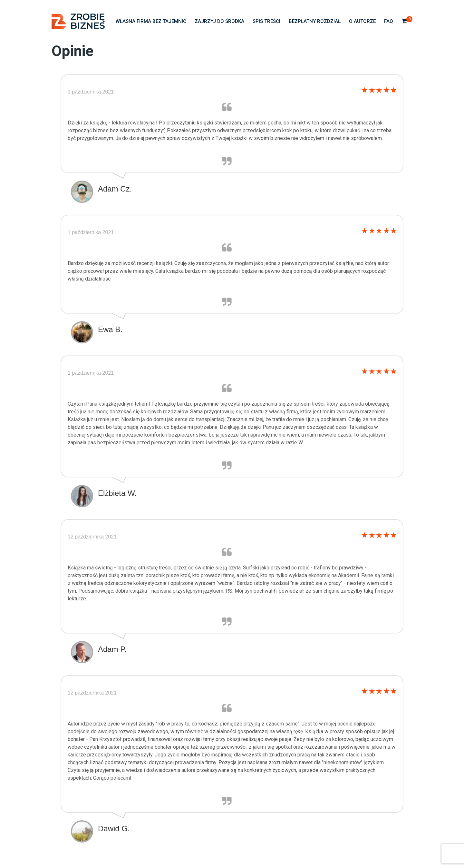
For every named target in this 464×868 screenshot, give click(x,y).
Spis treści (266, 21)
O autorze (362, 21)
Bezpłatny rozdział (315, 21)
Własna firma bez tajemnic (151, 21)
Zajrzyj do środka (219, 21)
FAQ (389, 21)
